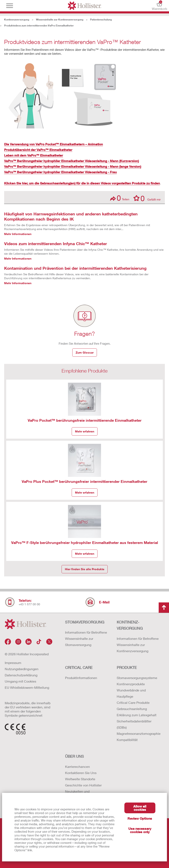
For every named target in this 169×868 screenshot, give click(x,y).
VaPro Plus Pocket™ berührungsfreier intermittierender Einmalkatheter (84, 481)
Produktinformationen (81, 678)
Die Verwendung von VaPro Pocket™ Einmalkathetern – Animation (54, 144)
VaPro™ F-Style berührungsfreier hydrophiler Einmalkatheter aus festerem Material (85, 543)
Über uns (74, 756)
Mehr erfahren (85, 431)
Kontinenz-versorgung (130, 625)
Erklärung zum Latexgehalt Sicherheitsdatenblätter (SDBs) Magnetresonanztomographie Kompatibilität (138, 727)
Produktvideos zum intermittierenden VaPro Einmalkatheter (39, 26)
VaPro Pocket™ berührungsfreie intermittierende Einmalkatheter (85, 420)
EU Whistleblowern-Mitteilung (27, 687)
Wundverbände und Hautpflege (131, 693)
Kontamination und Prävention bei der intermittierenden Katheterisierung (75, 268)
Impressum (13, 663)
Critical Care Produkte (133, 702)
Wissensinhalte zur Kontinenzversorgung (60, 20)
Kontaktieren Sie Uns (81, 773)
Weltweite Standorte (80, 779)
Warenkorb (159, 6)
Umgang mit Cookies (20, 681)
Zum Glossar (85, 352)
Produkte (127, 667)
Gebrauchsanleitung (132, 709)
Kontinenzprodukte (131, 684)
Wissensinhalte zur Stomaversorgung (79, 642)
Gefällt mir (147, 198)
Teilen (120, 198)
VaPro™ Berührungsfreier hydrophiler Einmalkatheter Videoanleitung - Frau (60, 172)
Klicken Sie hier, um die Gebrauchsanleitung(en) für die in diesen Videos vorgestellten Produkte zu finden (82, 183)
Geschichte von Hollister (83, 785)
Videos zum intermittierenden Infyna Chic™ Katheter (56, 243)
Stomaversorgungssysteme (137, 678)
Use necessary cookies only (140, 830)
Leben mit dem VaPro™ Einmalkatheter (34, 155)
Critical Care (79, 667)
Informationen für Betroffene (86, 632)
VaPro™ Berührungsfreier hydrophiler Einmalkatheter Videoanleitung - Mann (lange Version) (73, 166)
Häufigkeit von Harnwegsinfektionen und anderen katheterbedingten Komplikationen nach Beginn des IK (71, 216)
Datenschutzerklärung (21, 675)
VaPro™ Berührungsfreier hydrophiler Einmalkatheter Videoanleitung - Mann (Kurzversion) (71, 161)
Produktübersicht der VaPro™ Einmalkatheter (38, 150)
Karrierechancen (77, 766)
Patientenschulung (101, 20)
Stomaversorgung (85, 622)
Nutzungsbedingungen (22, 669)
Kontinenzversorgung (17, 20)
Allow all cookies (140, 808)
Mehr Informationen (18, 234)
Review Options (140, 818)
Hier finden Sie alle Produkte (85, 569)
